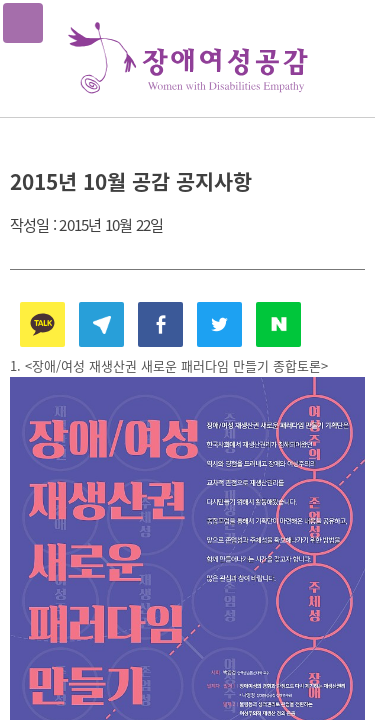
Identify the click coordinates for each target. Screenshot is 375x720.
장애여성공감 (188, 58)
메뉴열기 (23, 23)
